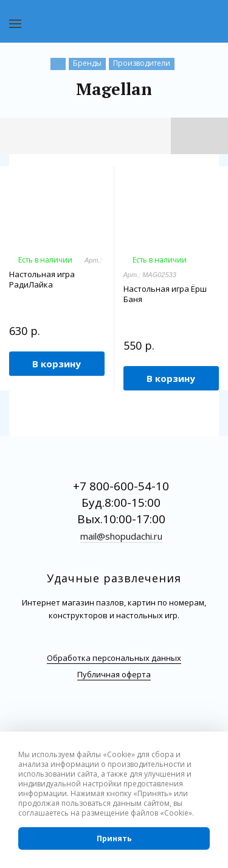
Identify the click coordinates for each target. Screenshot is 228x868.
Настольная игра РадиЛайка (42, 280)
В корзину (57, 364)
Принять (114, 838)
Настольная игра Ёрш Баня (165, 294)
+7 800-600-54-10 (121, 486)
